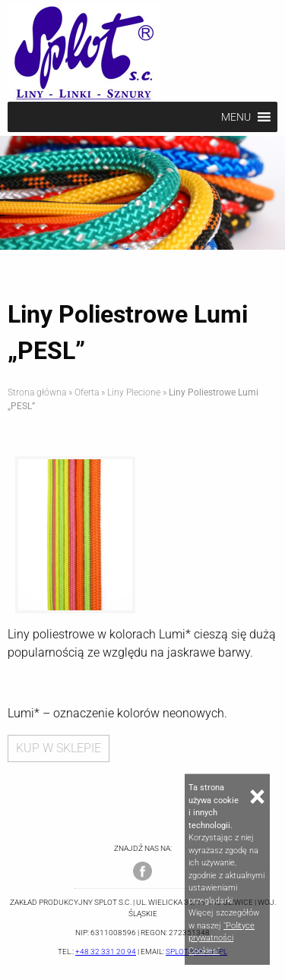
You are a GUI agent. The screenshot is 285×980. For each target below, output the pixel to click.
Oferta (87, 392)
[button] (236, 117)
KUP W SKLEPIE (59, 748)
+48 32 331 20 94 (106, 952)
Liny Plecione (134, 392)
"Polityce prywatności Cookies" (222, 938)
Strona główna (37, 392)
